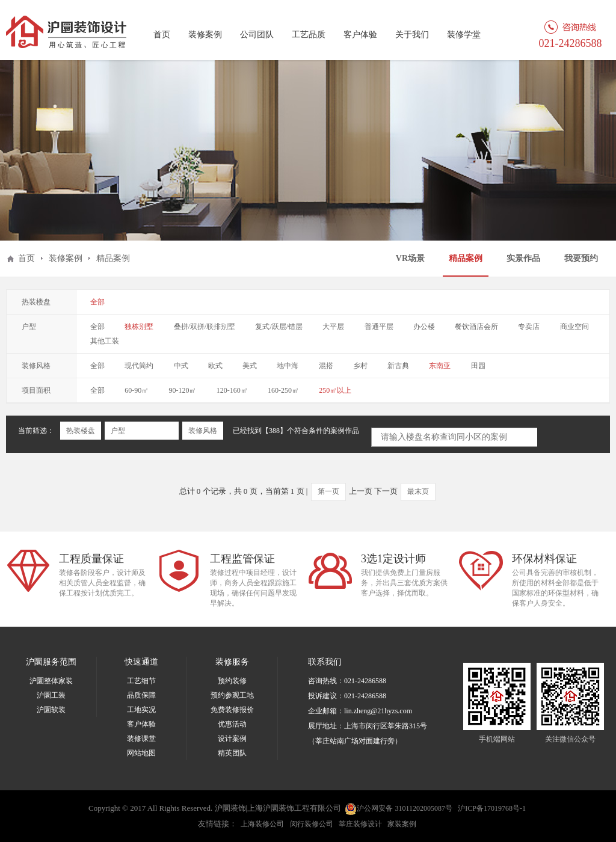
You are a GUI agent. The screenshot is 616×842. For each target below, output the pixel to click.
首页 (162, 35)
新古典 (398, 366)
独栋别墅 (139, 327)
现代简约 (139, 366)
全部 (97, 302)
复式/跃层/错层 (279, 327)
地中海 (288, 366)
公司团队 (257, 35)
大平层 (333, 327)
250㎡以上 (335, 390)
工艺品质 (309, 35)
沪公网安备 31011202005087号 (399, 809)
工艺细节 (141, 681)
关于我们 (412, 35)
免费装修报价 (232, 710)
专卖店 (529, 327)
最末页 (418, 491)
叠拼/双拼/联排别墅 (205, 327)
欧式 (215, 366)
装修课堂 (141, 739)
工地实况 (141, 710)
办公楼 (424, 327)
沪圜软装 (51, 710)
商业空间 (574, 327)
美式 (250, 366)
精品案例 (466, 258)
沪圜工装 (51, 695)
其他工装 (105, 341)
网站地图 (141, 753)
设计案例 (232, 739)
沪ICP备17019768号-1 (492, 808)
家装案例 (402, 824)
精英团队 (232, 753)
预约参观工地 (232, 695)
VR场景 (410, 258)
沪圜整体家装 (51, 681)
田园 (478, 366)
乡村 (360, 366)
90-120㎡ (183, 390)
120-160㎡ (232, 390)
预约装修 (232, 681)
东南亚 (440, 366)
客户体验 (360, 35)
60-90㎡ (137, 390)
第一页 (328, 491)
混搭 (326, 366)
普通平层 (379, 327)
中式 (181, 366)
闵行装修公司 (312, 824)
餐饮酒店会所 (476, 327)
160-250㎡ (283, 390)
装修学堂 (464, 35)
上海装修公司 (262, 824)
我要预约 (581, 258)
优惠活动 (232, 724)
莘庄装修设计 (360, 824)
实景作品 (523, 258)
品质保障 (141, 695)
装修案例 (205, 35)
